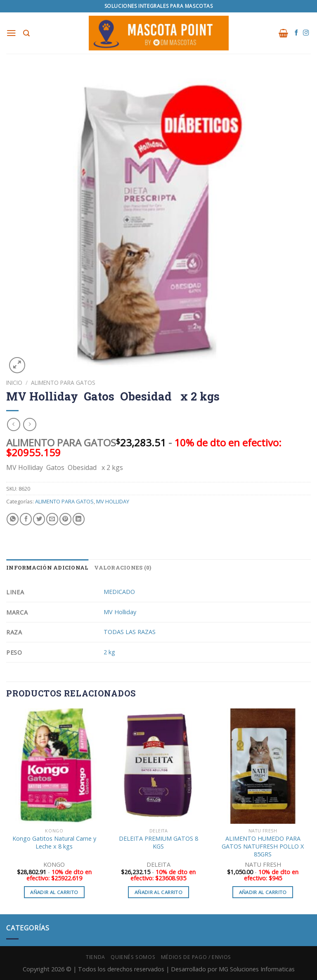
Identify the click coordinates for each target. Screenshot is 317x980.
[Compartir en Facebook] (26, 519)
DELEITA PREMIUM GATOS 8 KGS (158, 843)
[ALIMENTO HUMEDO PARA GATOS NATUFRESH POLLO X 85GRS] (263, 766)
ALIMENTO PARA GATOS (63, 383)
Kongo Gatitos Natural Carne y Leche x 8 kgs (54, 843)
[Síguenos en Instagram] (306, 33)
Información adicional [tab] (47, 567)
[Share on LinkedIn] (79, 519)
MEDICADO (119, 592)
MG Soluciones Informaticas (257, 969)
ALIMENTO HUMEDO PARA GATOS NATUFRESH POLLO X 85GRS (263, 846)
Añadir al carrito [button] (54, 892)
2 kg (109, 652)
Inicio (14, 383)
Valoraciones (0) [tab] (123, 567)
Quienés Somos (133, 957)
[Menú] (12, 33)
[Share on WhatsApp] (13, 519)
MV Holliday (120, 612)
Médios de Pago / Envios (196, 957)
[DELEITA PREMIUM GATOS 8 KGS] (158, 766)
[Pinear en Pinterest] (65, 519)
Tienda (96, 957)
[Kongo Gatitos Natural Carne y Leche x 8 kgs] (54, 766)
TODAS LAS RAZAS (130, 632)
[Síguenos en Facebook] (296, 33)
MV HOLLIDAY (113, 501)
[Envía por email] (52, 519)
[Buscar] (27, 33)
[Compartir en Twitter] (39, 519)
